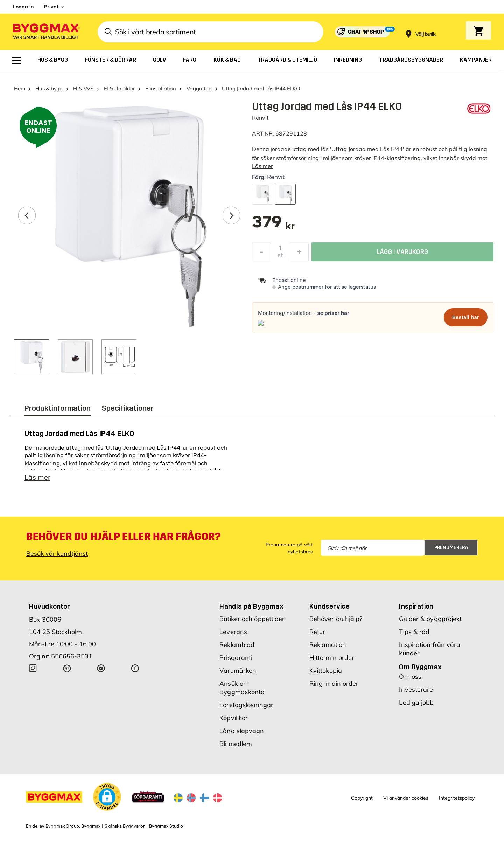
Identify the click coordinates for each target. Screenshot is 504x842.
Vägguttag (199, 88)
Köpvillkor (234, 718)
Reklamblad (237, 645)
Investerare (416, 689)
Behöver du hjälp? (336, 619)
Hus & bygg (49, 88)
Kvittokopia (326, 671)
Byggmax (91, 826)
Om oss (410, 677)
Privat (51, 7)
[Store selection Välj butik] (426, 34)
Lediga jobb (416, 702)
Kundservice (330, 606)
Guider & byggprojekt (430, 619)
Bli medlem (236, 744)
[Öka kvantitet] (299, 254)
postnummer (308, 287)
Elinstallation (161, 88)
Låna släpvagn (242, 731)
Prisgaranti (236, 658)
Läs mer (262, 166)
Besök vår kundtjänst (57, 554)
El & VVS (83, 88)
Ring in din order (334, 684)
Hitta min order (332, 658)
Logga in (23, 7)
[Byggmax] (46, 32)
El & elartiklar (120, 88)
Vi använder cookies (406, 798)
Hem (19, 88)
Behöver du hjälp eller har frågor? (123, 537)
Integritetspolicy (457, 798)
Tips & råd (414, 632)
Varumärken (238, 671)
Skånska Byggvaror (125, 826)
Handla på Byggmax (251, 606)
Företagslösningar (246, 705)
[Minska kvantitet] (261, 254)
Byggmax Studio (166, 826)
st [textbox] (280, 257)
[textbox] (273, 225)
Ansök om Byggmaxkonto (242, 688)
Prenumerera (451, 548)
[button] (107, 797)
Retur (317, 632)
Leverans (233, 632)
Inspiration (416, 606)
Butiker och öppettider (252, 619)
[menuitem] (16, 61)
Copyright (362, 798)
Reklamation (328, 645)
